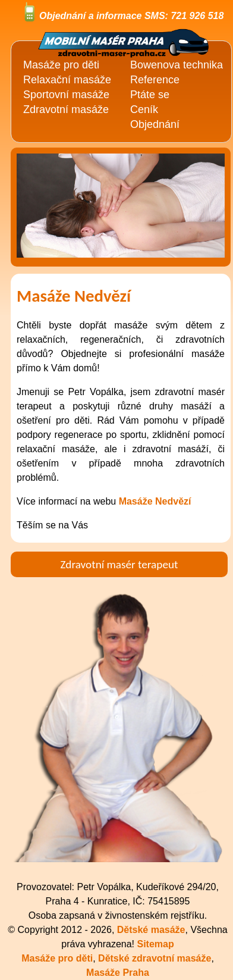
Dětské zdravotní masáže (155, 958)
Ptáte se (150, 95)
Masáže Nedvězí (155, 501)
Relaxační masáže (67, 80)
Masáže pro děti (57, 958)
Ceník (144, 109)
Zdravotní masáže (66, 109)
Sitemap (155, 944)
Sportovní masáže (66, 95)
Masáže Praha (118, 973)
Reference (155, 80)
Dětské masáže (151, 930)
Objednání (155, 124)
